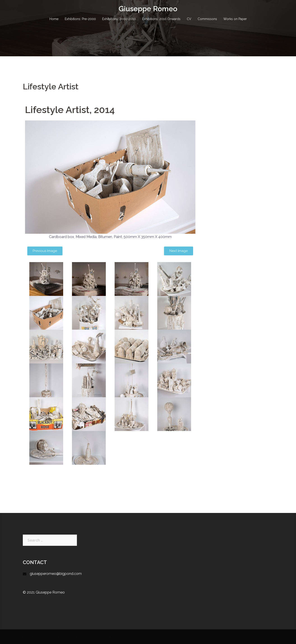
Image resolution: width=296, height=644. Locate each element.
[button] (45, 251)
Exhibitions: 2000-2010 (119, 19)
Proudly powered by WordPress (46, 637)
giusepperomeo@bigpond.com (56, 574)
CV (189, 19)
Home (54, 19)
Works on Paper (235, 19)
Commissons (207, 19)
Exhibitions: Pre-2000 (80, 19)
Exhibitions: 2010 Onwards (161, 19)
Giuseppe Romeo (148, 9)
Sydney (95, 637)
